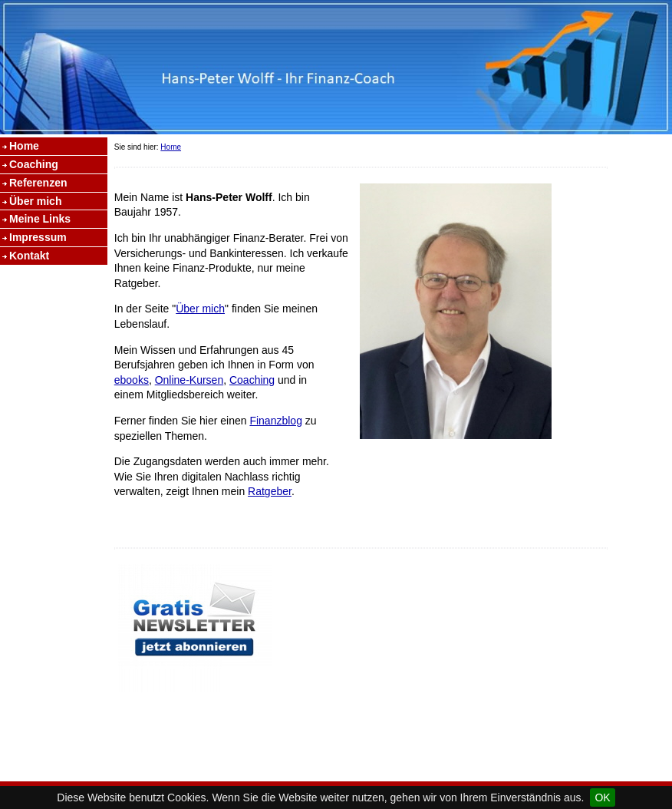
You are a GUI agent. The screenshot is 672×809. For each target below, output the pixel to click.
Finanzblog (276, 421)
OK (602, 797)
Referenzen (38, 183)
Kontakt (29, 256)
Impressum (38, 237)
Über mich (35, 201)
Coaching (34, 164)
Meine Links (40, 219)
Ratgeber (270, 491)
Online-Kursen (189, 380)
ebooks (132, 380)
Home (24, 146)
